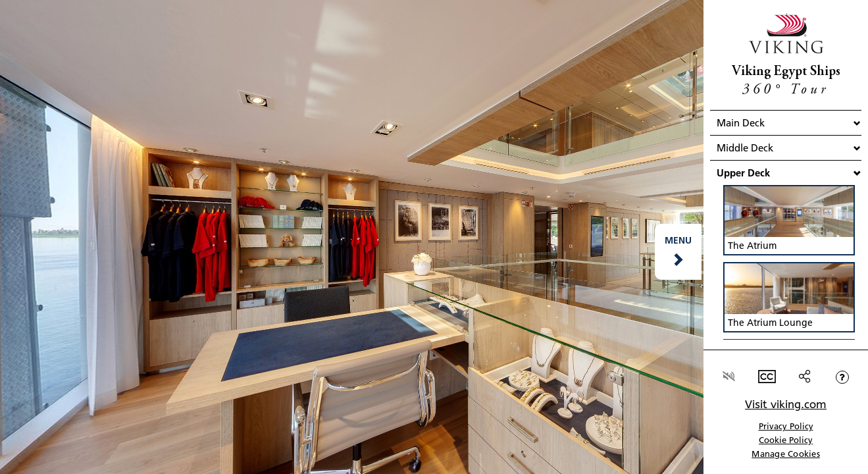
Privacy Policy (786, 426)
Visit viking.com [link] (786, 404)
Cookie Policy (786, 440)
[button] (678, 252)
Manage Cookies (786, 454)
